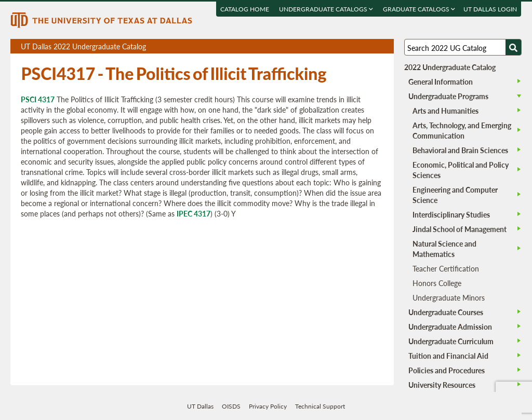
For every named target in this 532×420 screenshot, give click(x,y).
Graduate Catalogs (420, 9)
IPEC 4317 (194, 213)
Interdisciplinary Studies (451, 214)
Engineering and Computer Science (455, 195)
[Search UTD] (513, 47)
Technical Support (320, 406)
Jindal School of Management (460, 229)
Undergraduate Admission (450, 327)
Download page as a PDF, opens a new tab (348, 46)
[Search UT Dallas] (463, 47)
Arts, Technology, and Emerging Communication (462, 130)
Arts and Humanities (445, 111)
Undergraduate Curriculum (451, 341)
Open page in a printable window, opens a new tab (372, 46)
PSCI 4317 (38, 99)
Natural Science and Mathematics (444, 249)
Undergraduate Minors (449, 297)
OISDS (231, 406)
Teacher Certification (446, 268)
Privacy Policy (268, 406)
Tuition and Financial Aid (448, 356)
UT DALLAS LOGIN (491, 9)
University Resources (442, 385)
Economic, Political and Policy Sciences (461, 170)
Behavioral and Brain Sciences (460, 150)
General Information (441, 82)
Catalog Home (245, 9)
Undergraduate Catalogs (327, 9)
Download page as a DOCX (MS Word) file (360, 46)
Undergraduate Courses (446, 312)
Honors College (437, 283)
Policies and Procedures (447, 370)
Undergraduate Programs (448, 96)
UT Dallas (200, 406)
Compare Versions (384, 46)
